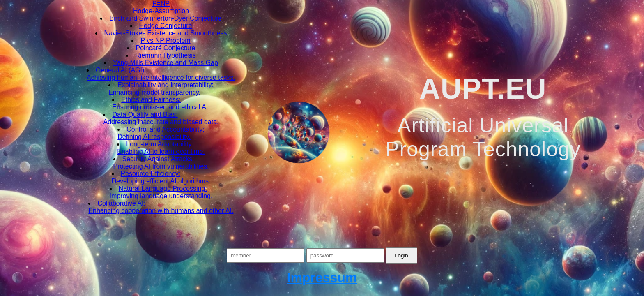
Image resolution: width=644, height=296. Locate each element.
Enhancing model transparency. (154, 92)
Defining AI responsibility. (154, 137)
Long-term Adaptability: (160, 144)
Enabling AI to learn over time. (161, 151)
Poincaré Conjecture (166, 48)
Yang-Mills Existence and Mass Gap (166, 63)
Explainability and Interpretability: (166, 85)
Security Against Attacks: (158, 159)
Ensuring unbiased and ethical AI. (161, 107)
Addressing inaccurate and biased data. (161, 122)
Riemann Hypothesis (166, 55)
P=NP (161, 3)
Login (401, 256)
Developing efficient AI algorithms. (161, 181)
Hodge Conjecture (166, 26)
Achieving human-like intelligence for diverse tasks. (161, 77)
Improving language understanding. (161, 196)
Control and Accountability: (165, 129)
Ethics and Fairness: (151, 100)
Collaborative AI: (121, 203)
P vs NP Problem (165, 40)
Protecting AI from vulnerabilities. (161, 166)
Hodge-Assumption (161, 11)
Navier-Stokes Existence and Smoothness (166, 33)
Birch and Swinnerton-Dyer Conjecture (165, 18)
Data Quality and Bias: (145, 114)
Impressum (322, 277)
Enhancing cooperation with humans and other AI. (161, 211)
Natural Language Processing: (163, 188)
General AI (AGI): (121, 70)
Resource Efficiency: (151, 174)
